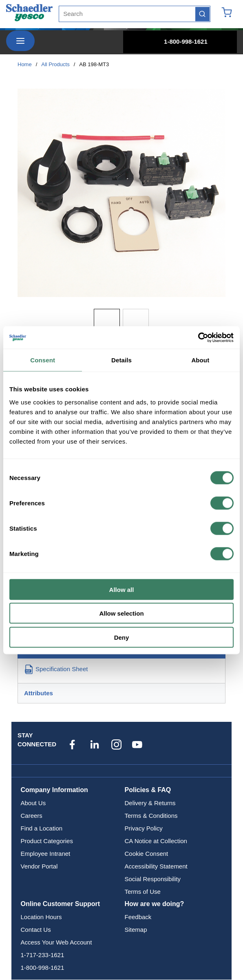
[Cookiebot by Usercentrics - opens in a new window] (198, 337)
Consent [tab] (43, 360)
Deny (122, 637)
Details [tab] (121, 360)
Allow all (122, 589)
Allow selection (121, 613)
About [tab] (200, 360)
